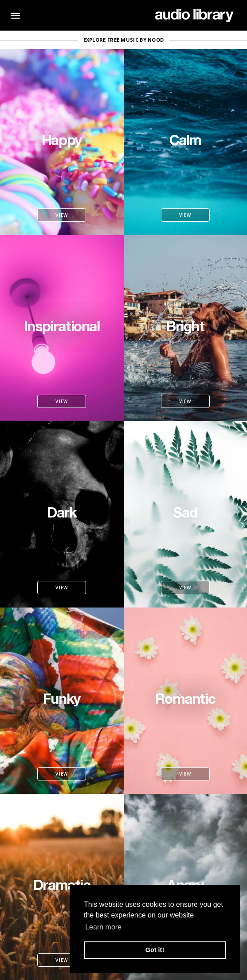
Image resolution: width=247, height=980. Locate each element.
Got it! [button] (155, 950)
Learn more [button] (103, 927)
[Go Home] (194, 16)
